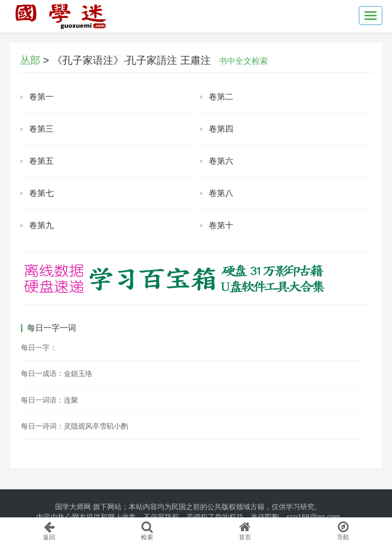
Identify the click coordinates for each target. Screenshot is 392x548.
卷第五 (41, 161)
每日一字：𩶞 (39, 347)
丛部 (30, 60)
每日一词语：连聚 (50, 400)
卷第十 (221, 225)
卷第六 (221, 161)
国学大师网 (73, 507)
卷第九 (41, 225)
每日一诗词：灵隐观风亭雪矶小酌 (75, 426)
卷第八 (221, 193)
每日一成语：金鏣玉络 (57, 373)
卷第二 (221, 97)
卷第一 (41, 97)
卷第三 (41, 129)
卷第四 (221, 129)
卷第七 (41, 193)
